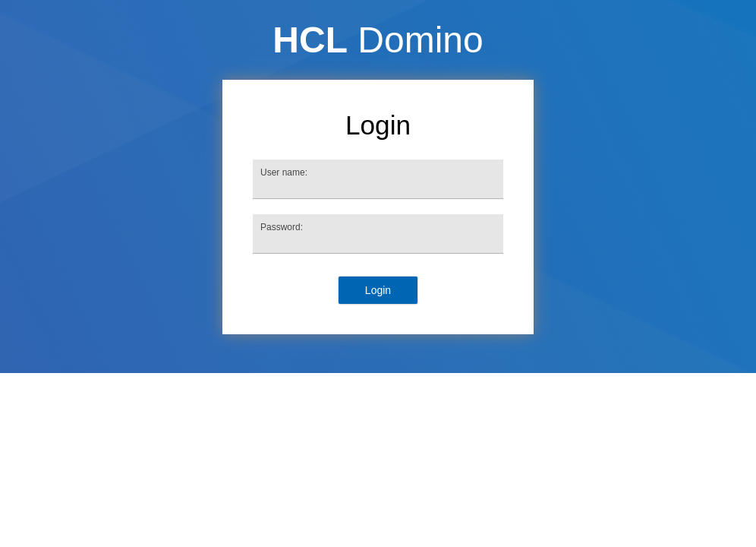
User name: (284, 172)
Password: (282, 227)
